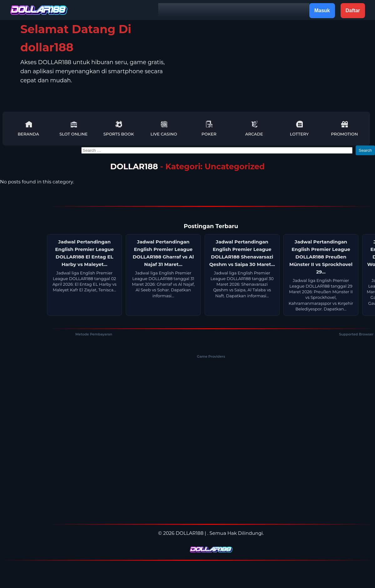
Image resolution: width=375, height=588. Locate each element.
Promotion (344, 128)
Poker (209, 128)
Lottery (299, 128)
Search (365, 150)
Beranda (28, 128)
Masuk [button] (322, 10)
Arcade (254, 128)
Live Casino (164, 128)
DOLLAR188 (134, 166)
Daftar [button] (353, 10)
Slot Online (73, 128)
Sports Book (119, 128)
